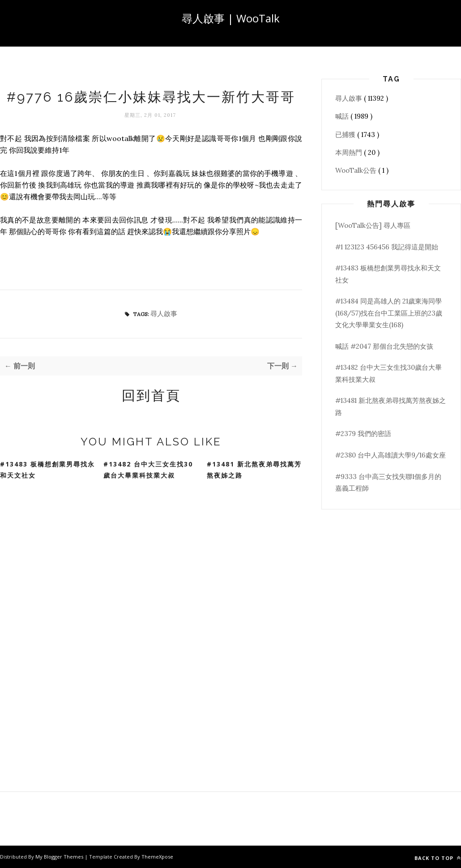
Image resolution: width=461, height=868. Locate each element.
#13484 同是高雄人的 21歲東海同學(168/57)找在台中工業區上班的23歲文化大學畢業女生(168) (389, 313)
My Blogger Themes (60, 857)
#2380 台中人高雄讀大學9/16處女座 (391, 455)
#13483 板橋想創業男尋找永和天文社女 (47, 470)
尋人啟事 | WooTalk (231, 18)
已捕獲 (346, 135)
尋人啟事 (164, 314)
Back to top (438, 858)
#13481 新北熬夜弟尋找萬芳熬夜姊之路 (254, 470)
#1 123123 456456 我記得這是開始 (387, 247)
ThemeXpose (157, 857)
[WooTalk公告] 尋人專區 (373, 225)
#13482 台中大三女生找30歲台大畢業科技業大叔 (148, 470)
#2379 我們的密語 (363, 434)
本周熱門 (350, 152)
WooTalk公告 (357, 170)
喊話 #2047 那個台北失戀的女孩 (384, 346)
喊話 (343, 116)
